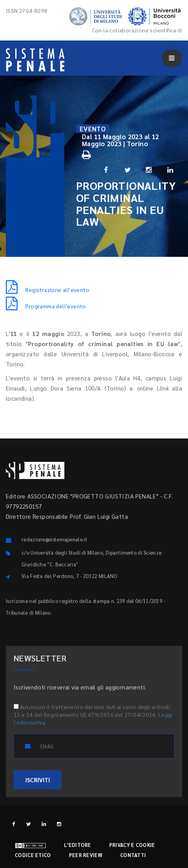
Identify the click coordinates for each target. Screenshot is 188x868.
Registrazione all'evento (48, 290)
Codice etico (33, 855)
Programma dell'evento (46, 306)
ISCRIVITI (38, 780)
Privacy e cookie (132, 845)
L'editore (78, 845)
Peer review (86, 855)
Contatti (133, 855)
